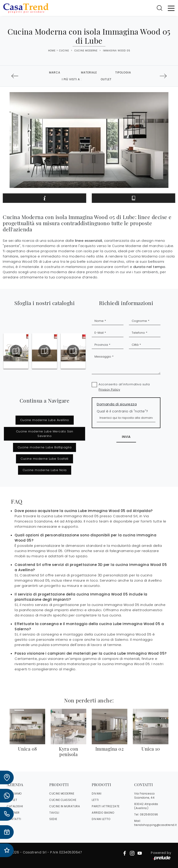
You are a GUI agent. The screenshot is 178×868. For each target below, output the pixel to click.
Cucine (64, 51)
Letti (95, 800)
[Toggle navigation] (171, 8)
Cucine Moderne (86, 51)
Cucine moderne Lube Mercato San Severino (45, 434)
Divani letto (101, 819)
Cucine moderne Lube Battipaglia (45, 447)
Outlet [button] (106, 79)
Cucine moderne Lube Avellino (45, 420)
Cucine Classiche (63, 800)
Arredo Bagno (103, 813)
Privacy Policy (109, 390)
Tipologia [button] (123, 72)
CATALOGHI (15, 806)
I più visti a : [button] (72, 79)
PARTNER (13, 813)
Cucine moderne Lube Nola (45, 470)
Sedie (53, 819)
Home (52, 51)
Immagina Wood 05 (116, 51)
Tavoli (54, 813)
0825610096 (149, 814)
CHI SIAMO (14, 794)
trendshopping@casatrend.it (155, 825)
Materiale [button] (89, 72)
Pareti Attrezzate (106, 806)
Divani (97, 794)
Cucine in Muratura (65, 806)
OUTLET (12, 800)
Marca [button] (55, 72)
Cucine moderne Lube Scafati (44, 459)
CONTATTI (14, 819)
